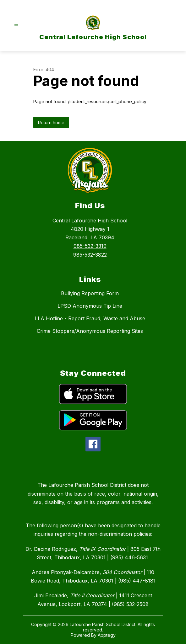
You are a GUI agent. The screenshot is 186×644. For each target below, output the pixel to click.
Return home (51, 122)
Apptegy (107, 635)
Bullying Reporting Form (90, 293)
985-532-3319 (90, 246)
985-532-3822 (90, 255)
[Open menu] (16, 26)
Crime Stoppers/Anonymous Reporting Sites (90, 331)
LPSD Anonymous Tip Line (90, 306)
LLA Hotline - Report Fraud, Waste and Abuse (90, 318)
